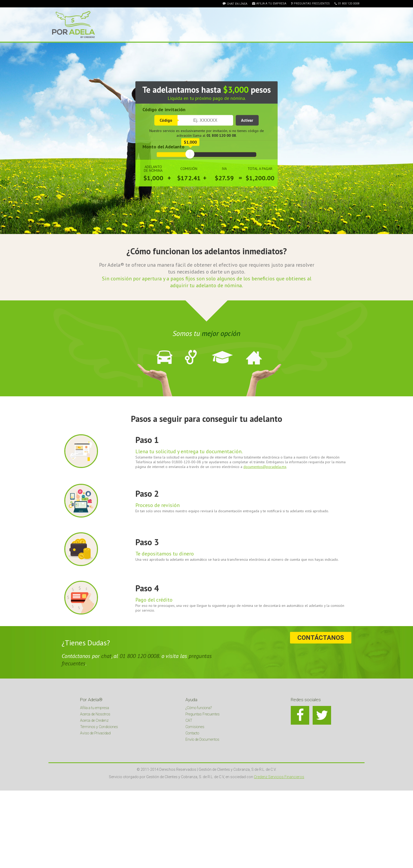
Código (166, 120)
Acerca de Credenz (94, 720)
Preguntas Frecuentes (312, 4)
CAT (189, 720)
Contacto (192, 733)
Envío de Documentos (202, 739)
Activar (247, 120)
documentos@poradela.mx (265, 467)
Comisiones (195, 727)
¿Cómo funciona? (199, 708)
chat (106, 656)
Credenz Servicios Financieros (279, 777)
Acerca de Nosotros (95, 714)
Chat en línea (237, 4)
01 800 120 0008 (349, 4)
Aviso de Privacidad (95, 733)
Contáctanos (323, 638)
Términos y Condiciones (99, 727)
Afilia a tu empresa (271, 4)
